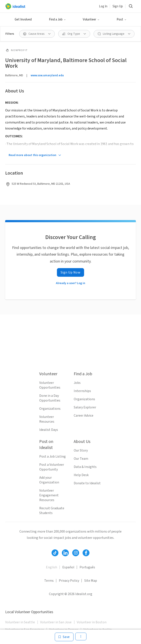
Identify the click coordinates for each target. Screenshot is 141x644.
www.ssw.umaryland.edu (47, 75)
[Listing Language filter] (114, 34)
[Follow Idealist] (55, 553)
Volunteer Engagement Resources (49, 495)
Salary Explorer (85, 407)
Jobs (77, 383)
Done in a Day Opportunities (50, 398)
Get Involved (23, 20)
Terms (49, 581)
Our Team (81, 459)
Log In (103, 6)
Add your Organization (49, 480)
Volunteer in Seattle (20, 622)
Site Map (91, 581)
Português (87, 567)
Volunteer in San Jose (56, 622)
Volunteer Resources (47, 419)
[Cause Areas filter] (37, 34)
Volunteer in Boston (92, 622)
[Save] (64, 637)
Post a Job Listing (52, 456)
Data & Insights (85, 467)
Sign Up (118, 6)
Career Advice (84, 416)
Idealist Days (49, 430)
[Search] (131, 6)
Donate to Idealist (87, 483)
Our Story (81, 450)
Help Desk (81, 475)
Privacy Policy (69, 581)
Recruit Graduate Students (52, 511)
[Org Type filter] (74, 34)
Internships (82, 391)
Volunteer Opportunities (50, 385)
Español (68, 567)
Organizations (50, 409)
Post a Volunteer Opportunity (52, 467)
